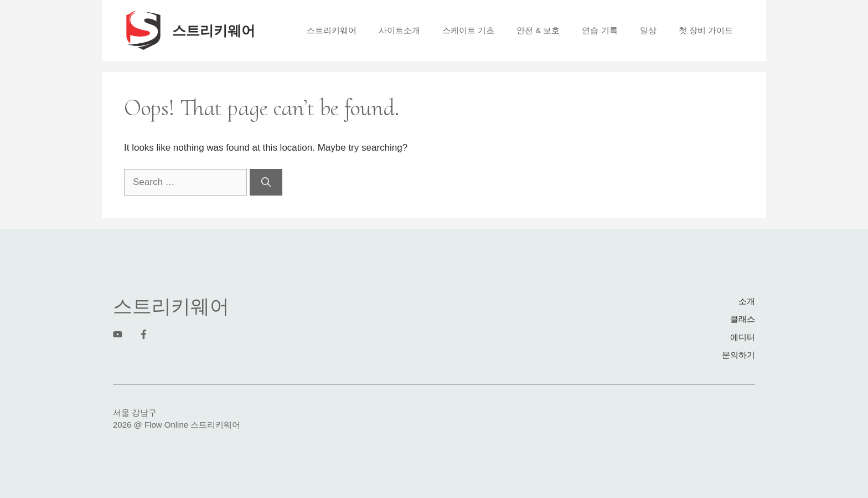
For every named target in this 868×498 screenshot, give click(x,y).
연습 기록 (600, 30)
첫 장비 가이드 (706, 30)
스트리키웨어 (214, 30)
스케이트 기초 (468, 30)
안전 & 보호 (538, 30)
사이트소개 (399, 30)
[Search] (266, 182)
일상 (648, 30)
